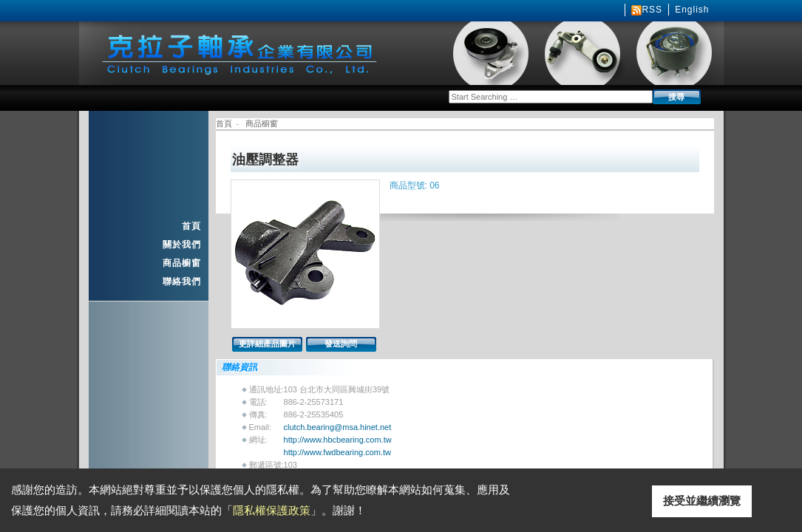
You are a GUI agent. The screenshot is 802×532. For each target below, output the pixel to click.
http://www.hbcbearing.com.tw (338, 440)
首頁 (191, 226)
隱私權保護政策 (272, 510)
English (692, 10)
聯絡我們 (182, 282)
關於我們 (182, 245)
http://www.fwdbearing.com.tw (338, 452)
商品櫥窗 (182, 263)
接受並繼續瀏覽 (702, 501)
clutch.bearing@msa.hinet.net (338, 427)
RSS (652, 10)
